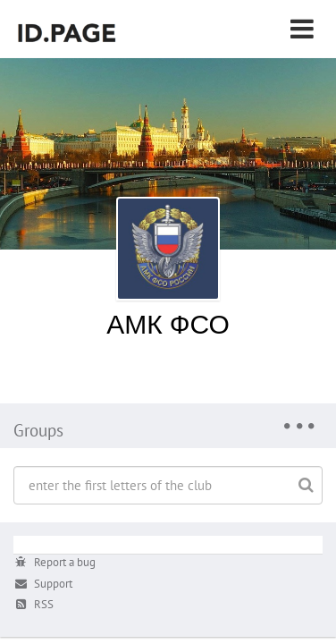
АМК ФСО (168, 323)
